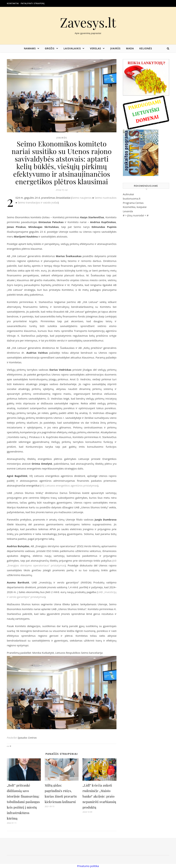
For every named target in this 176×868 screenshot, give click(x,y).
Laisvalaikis (72, 48)
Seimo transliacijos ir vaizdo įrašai (38, 202)
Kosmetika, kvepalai (135, 207)
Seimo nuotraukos (105, 198)
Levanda (128, 211)
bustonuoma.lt (132, 198)
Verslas (95, 48)
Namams (30, 48)
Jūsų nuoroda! (136, 215)
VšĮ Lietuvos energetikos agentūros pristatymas (69, 485)
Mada (130, 48)
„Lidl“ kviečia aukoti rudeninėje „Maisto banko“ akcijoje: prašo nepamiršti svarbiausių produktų (99, 796)
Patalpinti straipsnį (33, 3)
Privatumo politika (88, 866)
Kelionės (146, 48)
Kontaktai (13, 3)
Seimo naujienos (82, 198)
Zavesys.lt (88, 22)
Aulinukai (128, 194)
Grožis (50, 48)
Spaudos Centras (27, 738)
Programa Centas (133, 203)
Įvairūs (115, 48)
